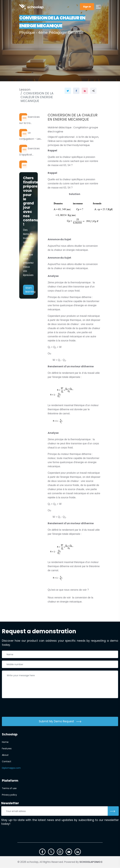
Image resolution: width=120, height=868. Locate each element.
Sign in (87, 7)
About (5, 755)
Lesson (25, 89)
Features (7, 749)
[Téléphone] (60, 664)
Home (5, 742)
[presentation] (26, 708)
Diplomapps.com (11, 768)
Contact (7, 762)
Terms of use (9, 788)
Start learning (30, 291)
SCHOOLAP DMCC (91, 862)
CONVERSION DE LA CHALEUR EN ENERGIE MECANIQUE (37, 97)
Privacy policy (9, 795)
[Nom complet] (60, 655)
